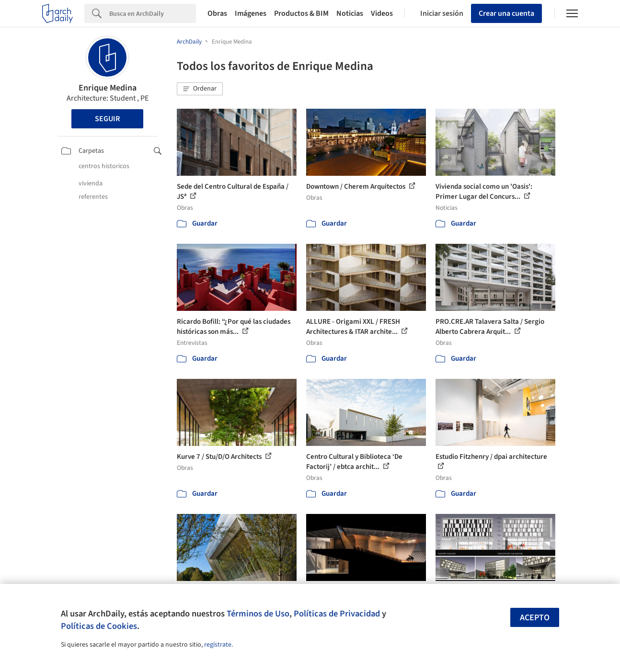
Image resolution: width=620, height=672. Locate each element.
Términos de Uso (258, 614)
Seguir (107, 119)
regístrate (218, 645)
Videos (382, 13)
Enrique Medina (108, 88)
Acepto (535, 618)
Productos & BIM (301, 13)
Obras (217, 13)
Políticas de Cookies (99, 626)
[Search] (153, 13)
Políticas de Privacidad (337, 614)
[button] (200, 89)
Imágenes (251, 13)
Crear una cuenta (506, 13)
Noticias (350, 13)
